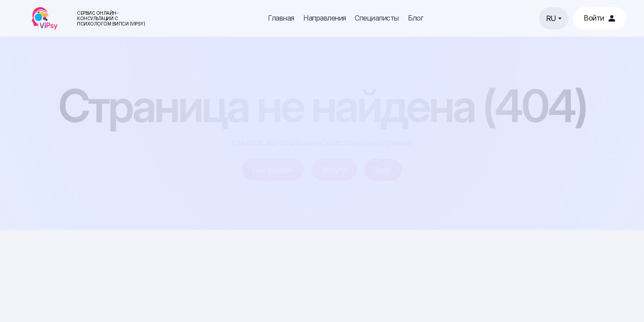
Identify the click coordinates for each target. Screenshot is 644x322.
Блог (415, 18)
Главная (281, 18)
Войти (600, 18)
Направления (325, 18)
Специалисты (377, 18)
